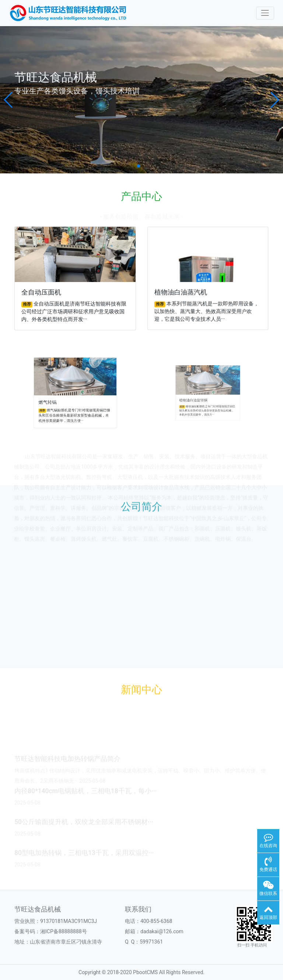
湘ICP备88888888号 (64, 931)
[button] (9, 100)
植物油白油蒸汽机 (184, 290)
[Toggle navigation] (265, 13)
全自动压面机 (43, 291)
